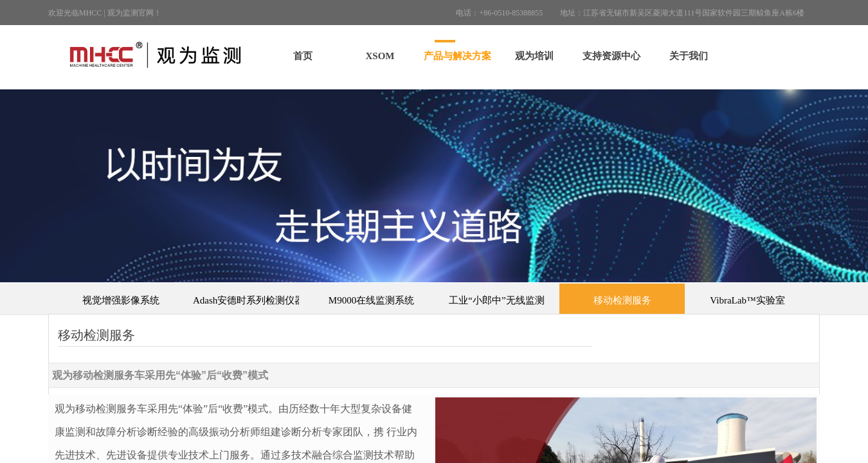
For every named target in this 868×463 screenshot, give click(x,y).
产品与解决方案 (457, 56)
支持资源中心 (611, 56)
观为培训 (534, 56)
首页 (303, 56)
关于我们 (689, 56)
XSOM (380, 56)
